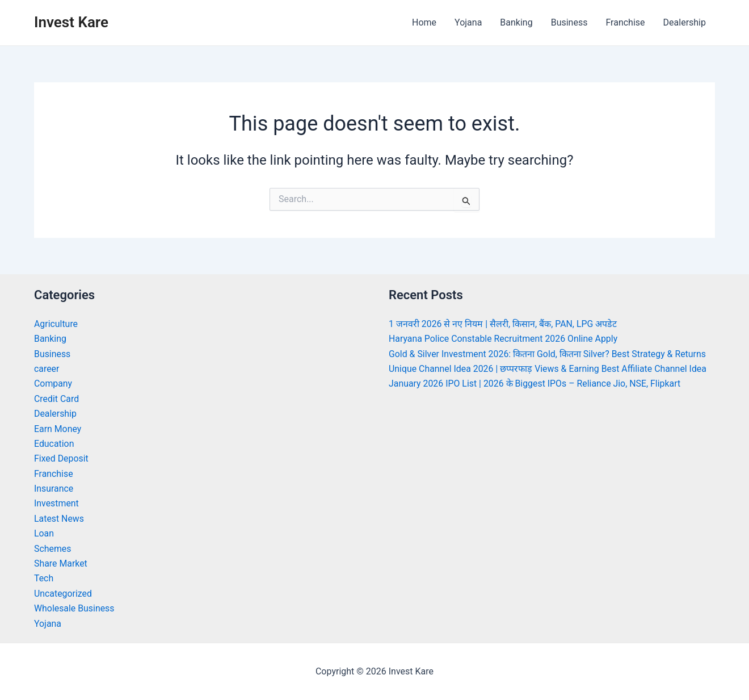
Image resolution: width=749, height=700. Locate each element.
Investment (56, 503)
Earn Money (58, 429)
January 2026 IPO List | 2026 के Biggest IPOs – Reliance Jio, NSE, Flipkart (536, 383)
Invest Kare (71, 22)
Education (54, 444)
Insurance (54, 489)
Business (569, 22)
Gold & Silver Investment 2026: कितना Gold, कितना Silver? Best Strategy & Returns (548, 354)
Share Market (61, 563)
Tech (44, 578)
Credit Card (57, 399)
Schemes (53, 549)
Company (53, 383)
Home (424, 22)
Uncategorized (63, 594)
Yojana (468, 22)
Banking (516, 22)
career (47, 369)
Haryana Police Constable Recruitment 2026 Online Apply (504, 339)
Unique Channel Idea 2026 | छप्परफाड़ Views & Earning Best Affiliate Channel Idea (549, 369)
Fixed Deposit (61, 458)
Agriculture (56, 324)
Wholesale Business (75, 608)
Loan (44, 533)
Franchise (625, 22)
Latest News (59, 519)
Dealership (685, 22)
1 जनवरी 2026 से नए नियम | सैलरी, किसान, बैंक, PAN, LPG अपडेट (503, 324)
